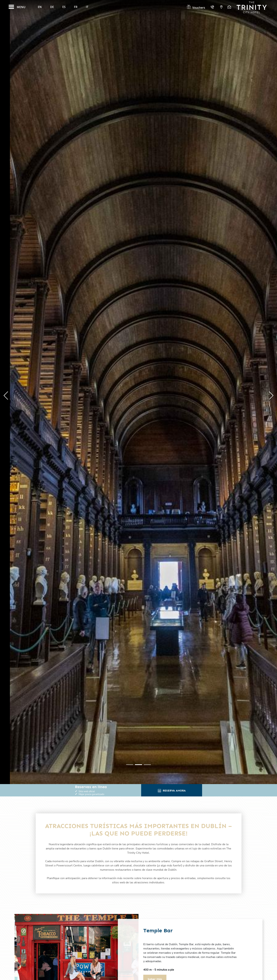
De (52, 7)
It (87, 7)
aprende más (47, 426)
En (40, 7)
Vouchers (196, 8)
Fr (76, 7)
